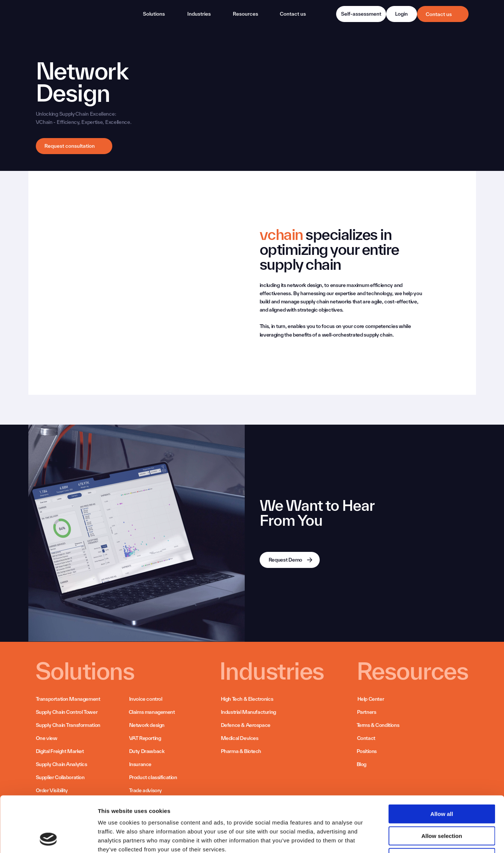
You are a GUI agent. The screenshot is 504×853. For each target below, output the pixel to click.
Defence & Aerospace (246, 725)
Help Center (371, 699)
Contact (366, 738)
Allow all (442, 762)
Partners (367, 712)
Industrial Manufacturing (248, 712)
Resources (245, 14)
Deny (442, 805)
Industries (199, 14)
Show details (392, 838)
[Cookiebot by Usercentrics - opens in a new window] (48, 838)
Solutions (154, 14)
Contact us (439, 14)
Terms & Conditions (378, 725)
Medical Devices (240, 738)
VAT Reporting (145, 738)
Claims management (152, 712)
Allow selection (442, 784)
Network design (147, 725)
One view (47, 738)
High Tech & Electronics (247, 699)
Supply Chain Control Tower (67, 712)
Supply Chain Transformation (68, 725)
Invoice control (146, 699)
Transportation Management (68, 699)
